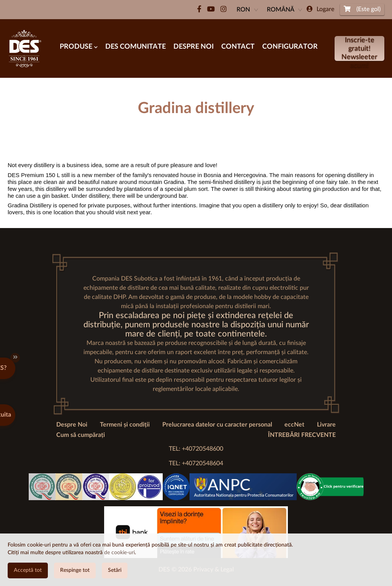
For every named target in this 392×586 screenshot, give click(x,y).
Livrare (326, 425)
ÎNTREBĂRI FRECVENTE (302, 435)
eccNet (294, 425)
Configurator (290, 47)
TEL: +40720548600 (196, 449)
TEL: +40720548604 (196, 463)
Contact (238, 47)
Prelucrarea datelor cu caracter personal (217, 425)
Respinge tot (75, 570)
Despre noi (194, 47)
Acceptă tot (28, 570)
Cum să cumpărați (81, 435)
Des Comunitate (136, 47)
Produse (79, 47)
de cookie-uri (119, 553)
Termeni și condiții (125, 425)
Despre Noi (72, 425)
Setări (115, 570)
